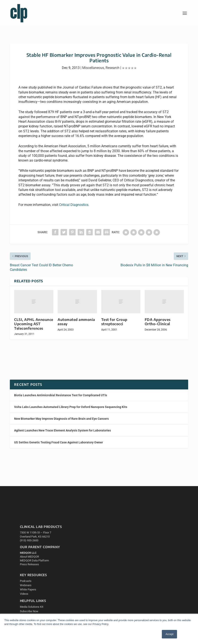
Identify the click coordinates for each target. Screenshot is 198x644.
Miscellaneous (93, 68)
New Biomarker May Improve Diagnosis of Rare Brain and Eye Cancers (61, 419)
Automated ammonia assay (76, 322)
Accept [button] (169, 634)
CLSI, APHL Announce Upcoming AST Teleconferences (34, 324)
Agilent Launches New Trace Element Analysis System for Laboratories (63, 430)
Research (112, 68)
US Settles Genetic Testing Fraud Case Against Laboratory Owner (59, 442)
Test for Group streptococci (114, 322)
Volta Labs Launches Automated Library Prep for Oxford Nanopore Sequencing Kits (71, 407)
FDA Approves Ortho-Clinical (158, 322)
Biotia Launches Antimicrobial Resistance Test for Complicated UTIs (61, 395)
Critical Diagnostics (74, 205)
